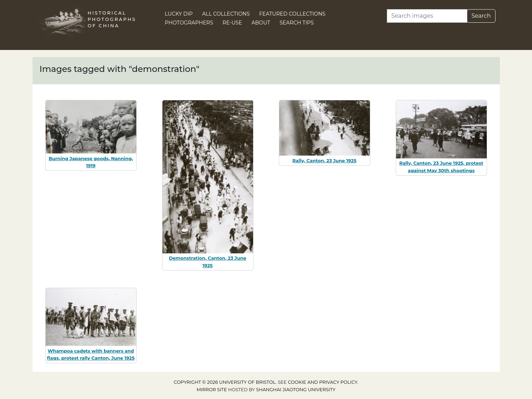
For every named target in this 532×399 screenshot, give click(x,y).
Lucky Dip (179, 14)
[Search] (427, 16)
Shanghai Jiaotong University (296, 390)
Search (481, 16)
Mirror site (212, 390)
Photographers (189, 23)
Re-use (232, 23)
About (261, 23)
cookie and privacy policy (322, 382)
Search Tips (297, 23)
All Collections (226, 14)
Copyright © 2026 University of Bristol (225, 382)
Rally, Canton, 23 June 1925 (324, 161)
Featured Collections (292, 14)
